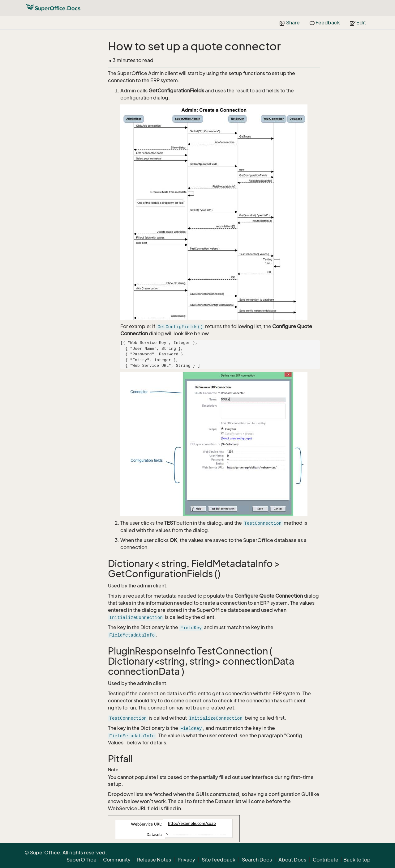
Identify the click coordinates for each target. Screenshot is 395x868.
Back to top (357, 860)
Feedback (325, 23)
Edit (358, 23)
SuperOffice (82, 860)
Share (290, 23)
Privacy (186, 860)
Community (117, 860)
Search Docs (257, 860)
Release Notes (154, 860)
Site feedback (219, 860)
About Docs (292, 860)
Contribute (326, 860)
